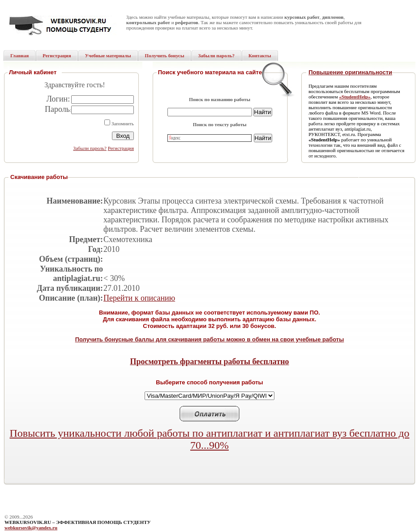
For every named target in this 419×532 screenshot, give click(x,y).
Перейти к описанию (139, 298)
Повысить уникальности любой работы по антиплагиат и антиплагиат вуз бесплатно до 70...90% (210, 439)
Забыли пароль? (90, 148)
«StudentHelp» (355, 97)
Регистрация (121, 148)
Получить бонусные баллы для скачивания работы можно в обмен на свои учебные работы (210, 339)
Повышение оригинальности (350, 72)
